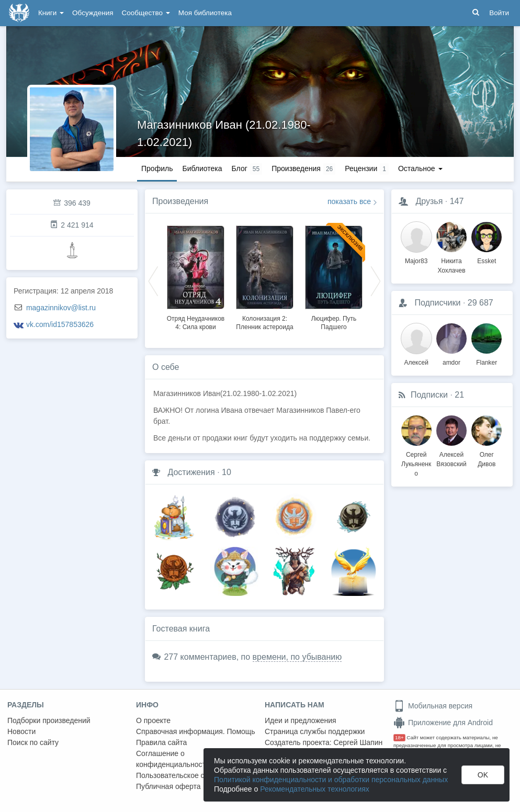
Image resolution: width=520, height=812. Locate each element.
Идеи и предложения (301, 720)
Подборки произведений (49, 720)
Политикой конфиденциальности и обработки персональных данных (331, 780)
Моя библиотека (205, 13)
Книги (51, 13)
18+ (399, 737)
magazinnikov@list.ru (61, 308)
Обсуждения (93, 13)
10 (227, 472)
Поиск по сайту (33, 742)
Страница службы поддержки (315, 731)
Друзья (429, 201)
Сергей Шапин (358, 742)
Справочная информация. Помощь (196, 731)
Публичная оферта (168, 786)
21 (459, 395)
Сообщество (146, 13)
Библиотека (202, 168)
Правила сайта (161, 742)
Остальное (420, 168)
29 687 (481, 303)
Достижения (191, 472)
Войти (499, 13)
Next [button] (376, 280)
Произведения (180, 201)
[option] (196, 276)
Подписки (429, 395)
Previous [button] (153, 280)
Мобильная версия (433, 706)
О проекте (153, 720)
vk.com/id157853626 (60, 324)
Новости (21, 731)
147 (457, 201)
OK (483, 775)
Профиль (157, 168)
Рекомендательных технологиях (315, 789)
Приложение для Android (443, 723)
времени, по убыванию (297, 657)
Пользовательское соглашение (189, 775)
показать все (349, 201)
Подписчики (437, 303)
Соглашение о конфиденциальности (173, 759)
